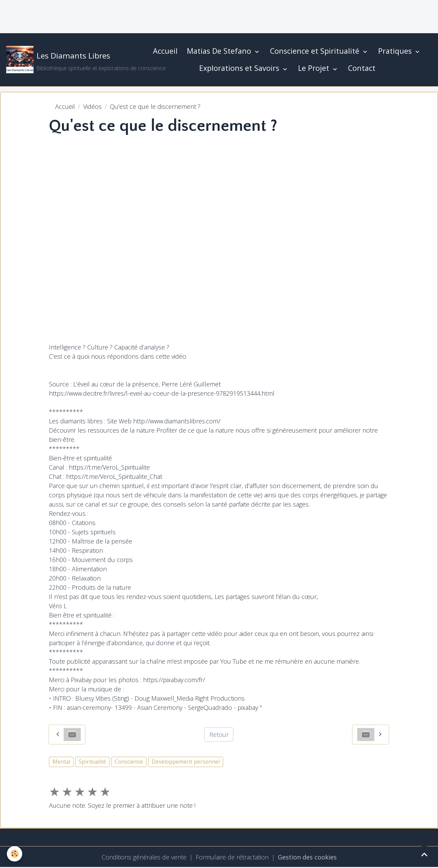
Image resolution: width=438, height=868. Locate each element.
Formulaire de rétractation (232, 857)
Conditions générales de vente (144, 857)
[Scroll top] (424, 854)
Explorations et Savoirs (240, 68)
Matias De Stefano (220, 51)
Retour (219, 735)
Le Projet (315, 68)
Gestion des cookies (307, 857)
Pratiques (396, 51)
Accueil (165, 51)
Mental (61, 762)
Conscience (129, 762)
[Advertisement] (125, 15)
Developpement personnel (186, 762)
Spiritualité (92, 762)
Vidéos (92, 106)
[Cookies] (15, 854)
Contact (362, 68)
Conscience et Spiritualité (316, 51)
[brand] (73, 60)
